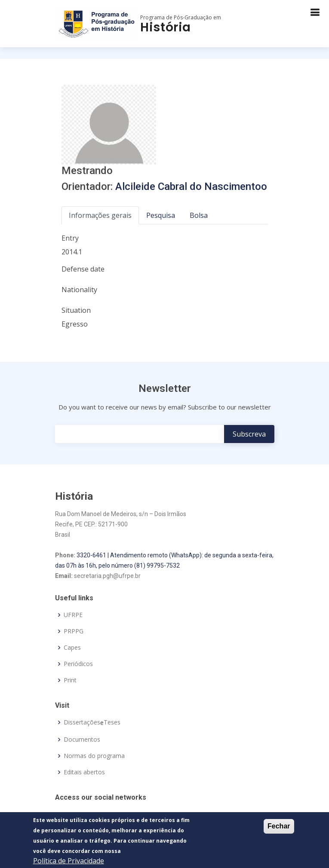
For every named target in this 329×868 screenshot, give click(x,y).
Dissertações (82, 722)
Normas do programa (94, 756)
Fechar (279, 828)
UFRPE (73, 615)
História (165, 27)
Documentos (82, 740)
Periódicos (78, 664)
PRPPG (74, 631)
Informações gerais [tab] (100, 215)
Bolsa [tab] (199, 215)
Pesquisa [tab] (161, 215)
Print (70, 680)
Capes (72, 648)
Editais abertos (84, 772)
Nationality (79, 290)
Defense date (83, 269)
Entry (70, 238)
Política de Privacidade (69, 862)
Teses (112, 722)
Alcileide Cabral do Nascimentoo (191, 186)
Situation (76, 310)
